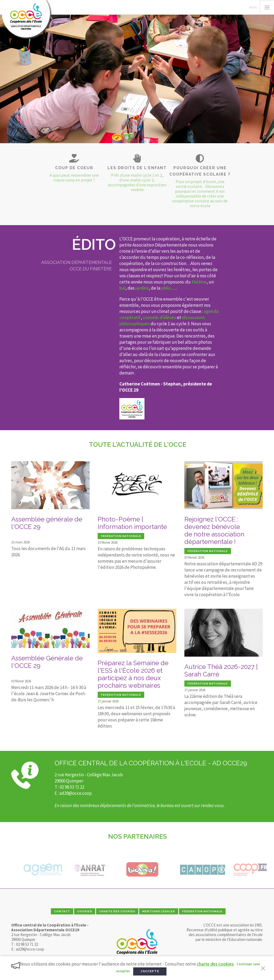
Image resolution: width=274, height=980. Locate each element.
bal (122, 288)
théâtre (199, 282)
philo (166, 288)
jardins (142, 288)
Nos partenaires (137, 836)
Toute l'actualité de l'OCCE (138, 444)
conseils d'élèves (159, 317)
